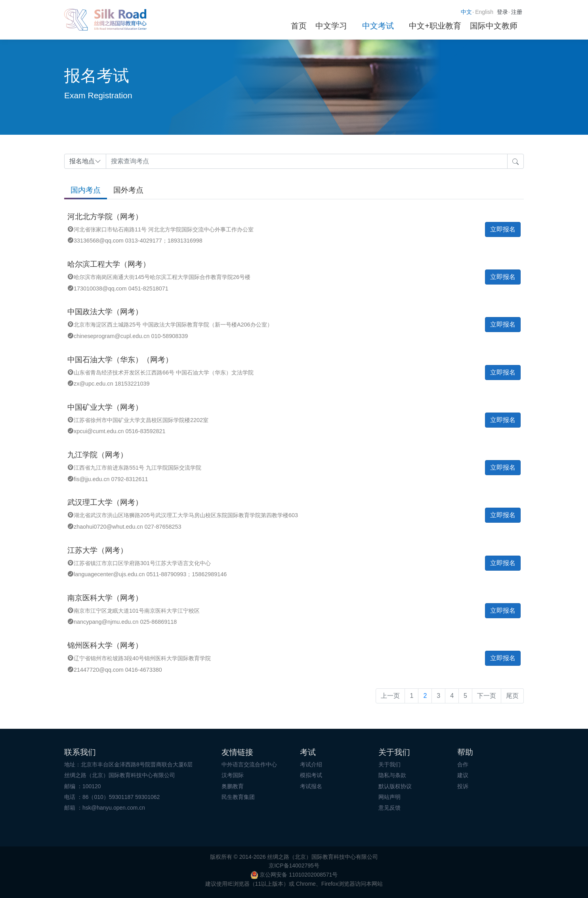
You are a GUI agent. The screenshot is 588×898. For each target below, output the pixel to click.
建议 (463, 775)
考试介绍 (311, 764)
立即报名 (503, 229)
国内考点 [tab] (86, 190)
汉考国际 (233, 775)
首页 (299, 26)
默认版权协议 (395, 786)
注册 (517, 12)
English (484, 12)
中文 (466, 12)
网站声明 (389, 797)
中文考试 (378, 26)
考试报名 (311, 786)
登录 (502, 12)
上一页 (390, 696)
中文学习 (331, 26)
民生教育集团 (238, 797)
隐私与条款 (392, 775)
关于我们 (389, 764)
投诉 (463, 786)
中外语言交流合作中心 (249, 764)
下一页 (487, 696)
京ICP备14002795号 (294, 866)
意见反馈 (389, 808)
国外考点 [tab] (128, 190)
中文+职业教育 (435, 26)
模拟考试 (311, 775)
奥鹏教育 (233, 786)
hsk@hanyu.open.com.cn (114, 808)
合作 (463, 764)
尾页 (512, 696)
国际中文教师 (494, 26)
